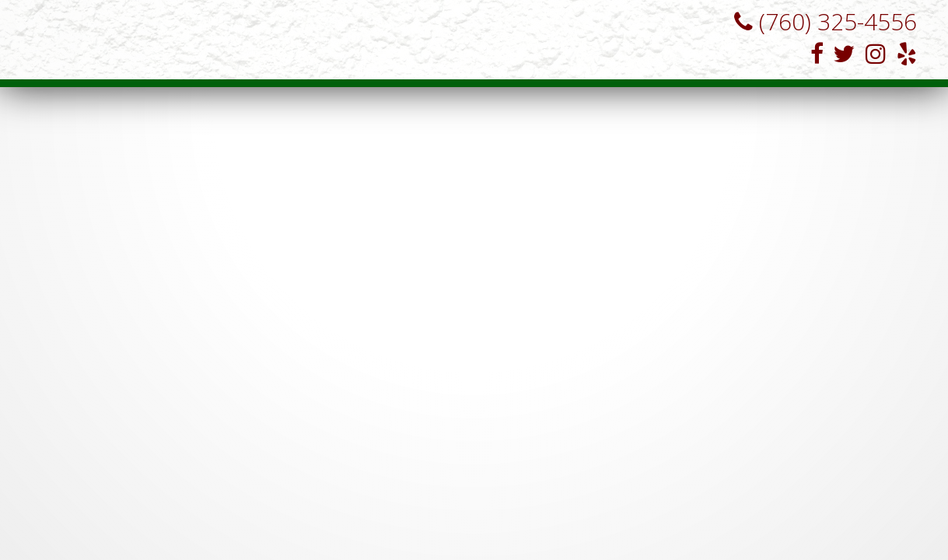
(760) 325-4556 (819, 21)
